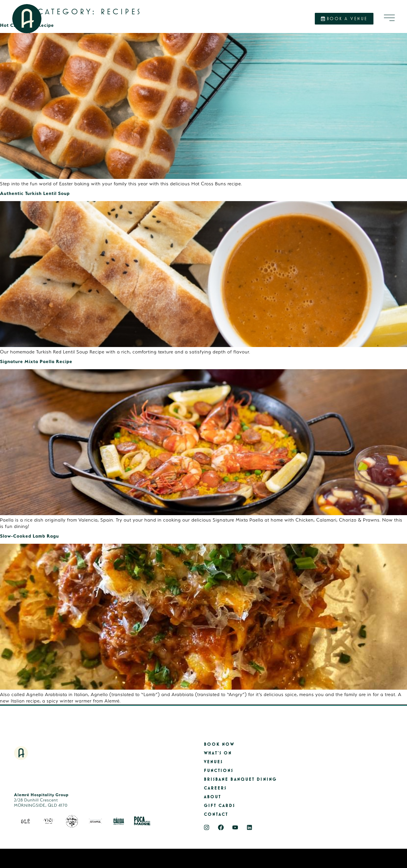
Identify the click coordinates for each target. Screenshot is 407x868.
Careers (215, 788)
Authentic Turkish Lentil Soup (35, 193)
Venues (214, 762)
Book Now (219, 744)
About (213, 797)
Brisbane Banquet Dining (241, 779)
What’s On (218, 753)
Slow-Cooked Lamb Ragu (29, 536)
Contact (216, 814)
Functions (219, 771)
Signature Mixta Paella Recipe (36, 361)
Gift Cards (220, 806)
